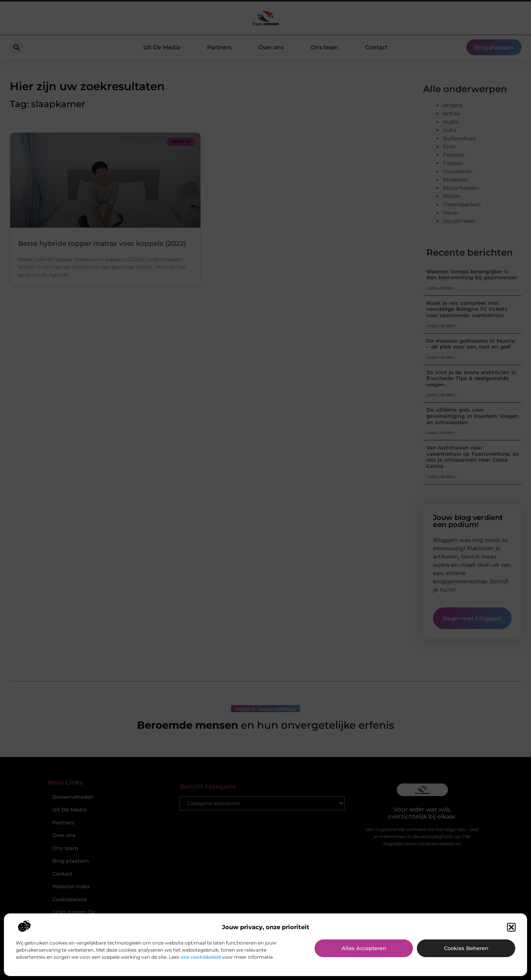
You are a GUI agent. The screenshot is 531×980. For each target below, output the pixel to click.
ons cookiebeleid (201, 957)
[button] (511, 927)
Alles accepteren (364, 948)
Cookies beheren (466, 948)
